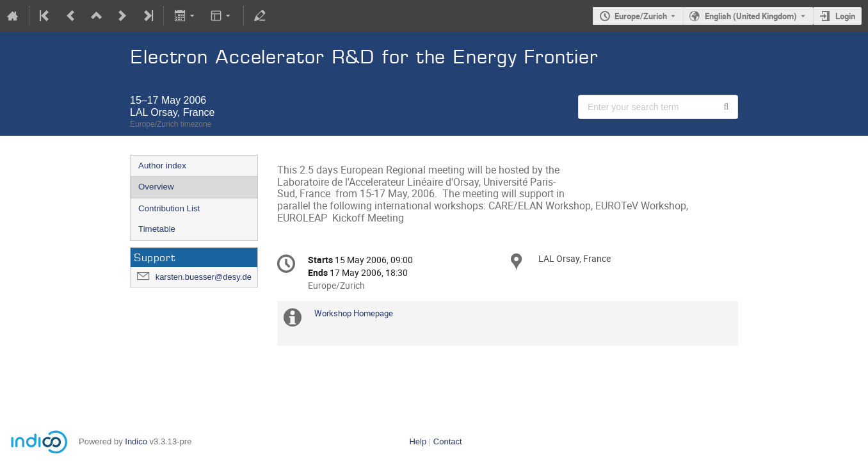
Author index (162, 166)
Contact (448, 441)
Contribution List (169, 208)
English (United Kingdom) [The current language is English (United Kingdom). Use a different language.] (751, 16)
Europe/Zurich (641, 16)
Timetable (157, 229)
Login (845, 16)
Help (418, 441)
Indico (136, 441)
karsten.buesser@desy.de (204, 277)
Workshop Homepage (354, 313)
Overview (156, 187)
